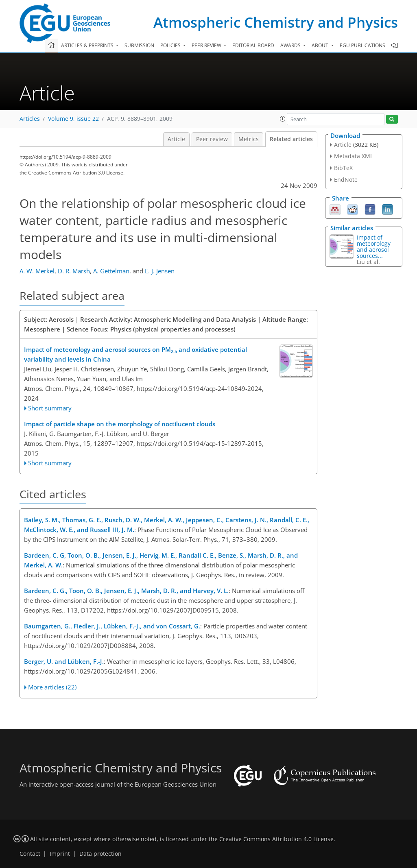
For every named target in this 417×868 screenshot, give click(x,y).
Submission (139, 45)
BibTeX (343, 168)
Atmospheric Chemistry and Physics (276, 22)
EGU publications (362, 45)
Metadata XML (354, 156)
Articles (30, 119)
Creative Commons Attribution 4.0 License (276, 839)
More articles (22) (52, 687)
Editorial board (253, 45)
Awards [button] (291, 45)
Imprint (60, 854)
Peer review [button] (207, 45)
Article (176, 139)
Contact (30, 854)
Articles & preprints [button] (88, 45)
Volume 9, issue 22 (73, 119)
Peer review (212, 139)
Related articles (291, 139)
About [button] (321, 45)
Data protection (100, 854)
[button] (283, 119)
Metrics (249, 139)
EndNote (346, 180)
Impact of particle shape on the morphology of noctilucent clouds (120, 424)
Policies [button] (171, 45)
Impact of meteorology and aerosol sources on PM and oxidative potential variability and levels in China (135, 354)
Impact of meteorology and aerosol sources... (374, 246)
